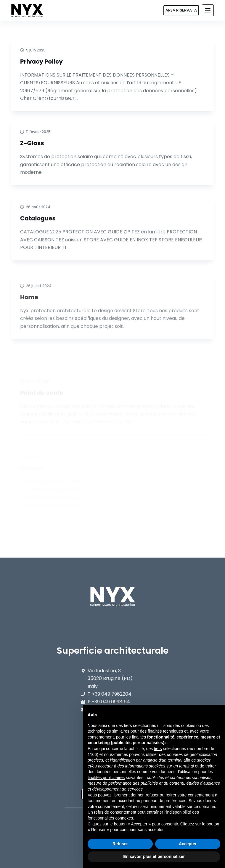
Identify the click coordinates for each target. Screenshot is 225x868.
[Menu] (208, 10)
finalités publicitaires (106, 778)
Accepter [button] (188, 844)
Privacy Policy (41, 61)
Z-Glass (32, 143)
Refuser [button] (120, 844)
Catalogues (38, 230)
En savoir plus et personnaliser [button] (154, 856)
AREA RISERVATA (181, 10)
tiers (158, 749)
